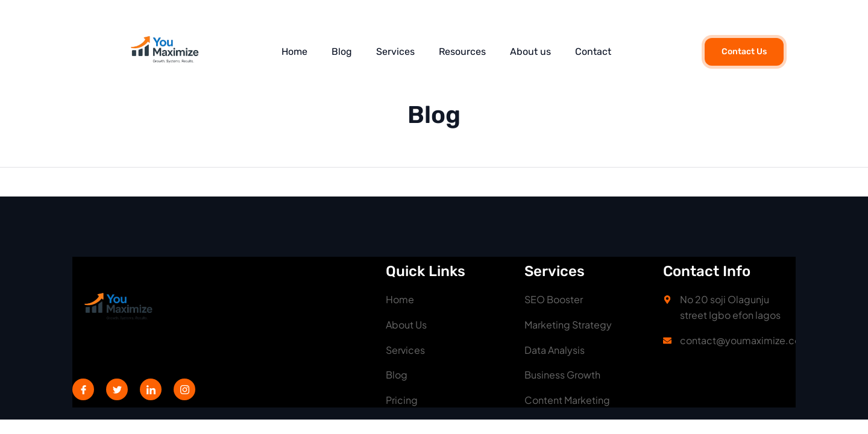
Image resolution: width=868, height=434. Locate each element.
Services (395, 52)
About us (530, 52)
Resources (462, 52)
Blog (342, 52)
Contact (593, 52)
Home (294, 52)
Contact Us (744, 52)
